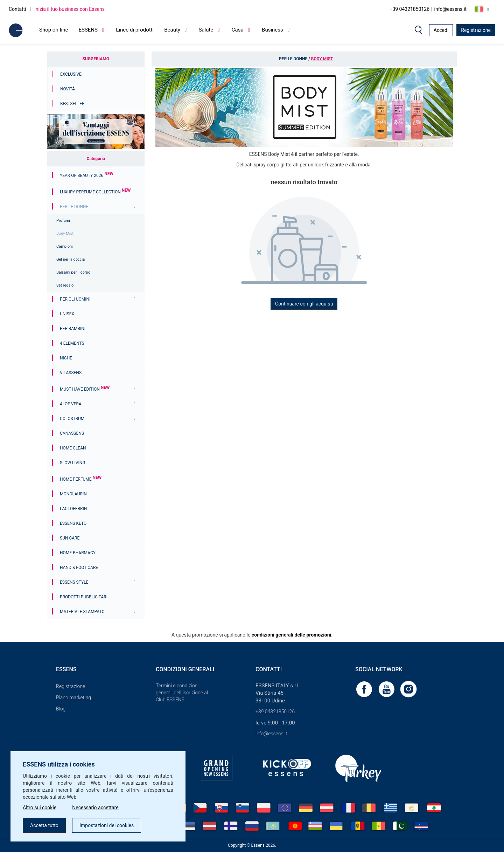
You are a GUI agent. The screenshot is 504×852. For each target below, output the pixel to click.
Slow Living (72, 463)
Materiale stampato (82, 612)
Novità (68, 89)
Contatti (17, 9)
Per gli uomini (75, 299)
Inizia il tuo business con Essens (69, 9)
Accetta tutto (44, 825)
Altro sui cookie (40, 808)
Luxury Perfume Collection (95, 192)
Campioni (65, 246)
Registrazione (476, 30)
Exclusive (71, 74)
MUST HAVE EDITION (85, 389)
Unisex (67, 314)
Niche (66, 358)
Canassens (72, 433)
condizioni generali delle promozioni (291, 635)
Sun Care (70, 538)
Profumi (63, 221)
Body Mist (65, 233)
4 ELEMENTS (72, 343)
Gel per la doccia (71, 259)
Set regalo (65, 285)
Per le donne (74, 207)
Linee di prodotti (135, 30)
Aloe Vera (71, 404)
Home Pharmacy (78, 553)
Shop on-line (54, 30)
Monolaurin (73, 494)
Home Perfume (81, 479)
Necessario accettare (95, 808)
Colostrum (72, 419)
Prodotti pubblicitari (84, 597)
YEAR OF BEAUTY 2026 (87, 176)
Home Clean (73, 448)
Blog (61, 709)
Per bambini (73, 329)
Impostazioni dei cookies (107, 825)
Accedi (441, 30)
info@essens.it (451, 9)
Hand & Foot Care (79, 568)
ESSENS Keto (73, 523)
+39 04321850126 (409, 9)
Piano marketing (73, 698)
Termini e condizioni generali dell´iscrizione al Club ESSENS (182, 693)
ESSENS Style (74, 582)
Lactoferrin (73, 509)
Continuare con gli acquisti (304, 304)
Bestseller (72, 104)
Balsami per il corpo (73, 272)
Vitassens (71, 373)
